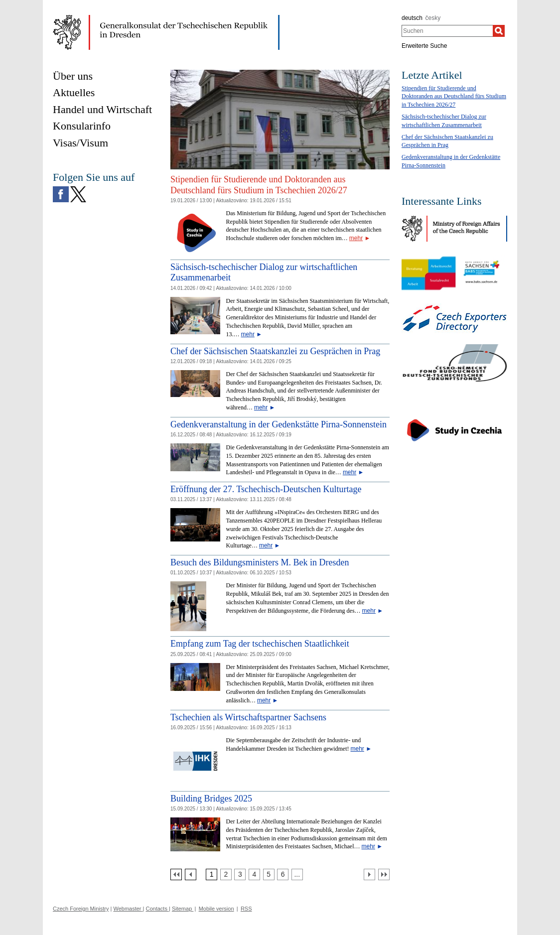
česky (433, 18)
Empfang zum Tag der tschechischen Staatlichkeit (260, 644)
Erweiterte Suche (424, 46)
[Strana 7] (297, 874)
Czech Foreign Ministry (81, 909)
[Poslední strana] (384, 874)
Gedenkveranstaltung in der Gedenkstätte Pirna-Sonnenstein (279, 424)
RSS (246, 909)
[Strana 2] (226, 874)
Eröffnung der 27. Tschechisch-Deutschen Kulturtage (266, 489)
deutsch (412, 18)
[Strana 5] (269, 874)
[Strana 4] (254, 874)
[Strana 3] (240, 874)
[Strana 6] (283, 874)
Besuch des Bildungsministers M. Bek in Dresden (260, 562)
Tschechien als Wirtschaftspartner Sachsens (248, 717)
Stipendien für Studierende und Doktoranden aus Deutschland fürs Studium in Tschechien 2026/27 (259, 185)
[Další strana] (369, 874)
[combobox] (447, 31)
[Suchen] (499, 31)
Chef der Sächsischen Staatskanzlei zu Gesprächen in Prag (275, 351)
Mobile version (216, 909)
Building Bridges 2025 (211, 799)
